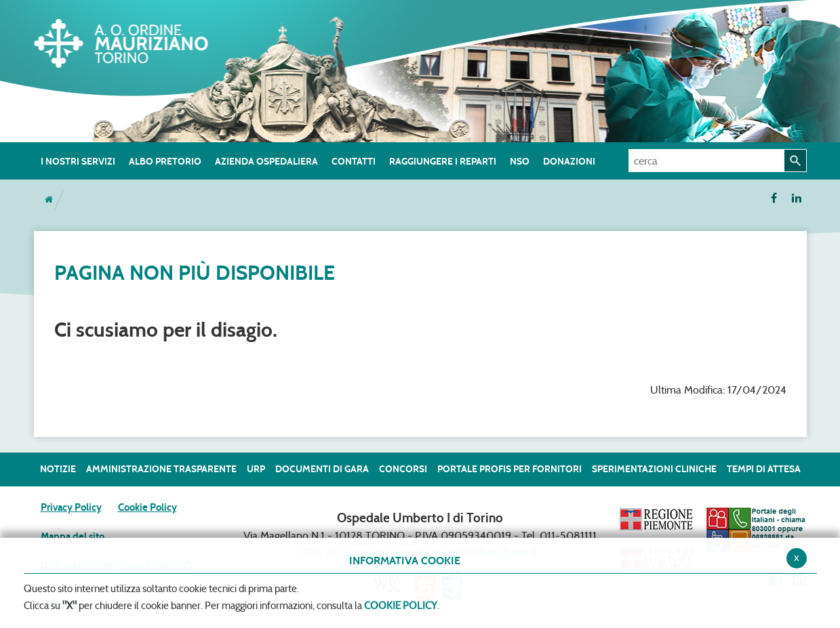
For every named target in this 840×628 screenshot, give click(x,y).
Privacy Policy (71, 507)
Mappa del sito (73, 537)
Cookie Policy (147, 507)
